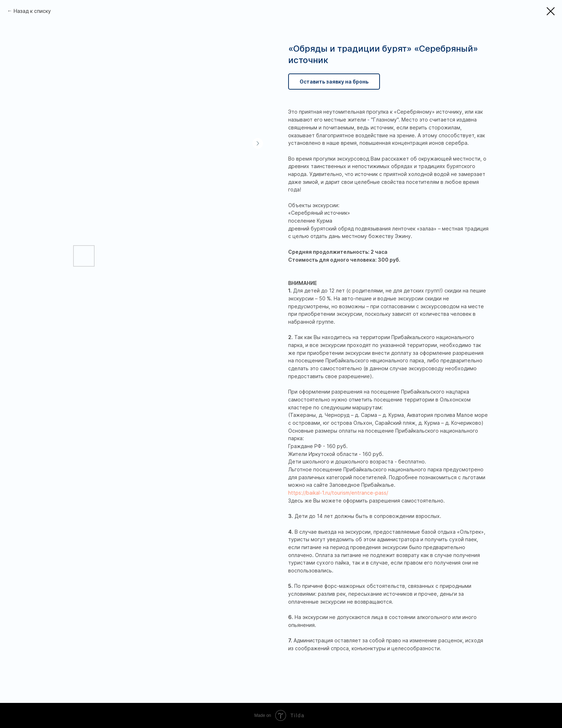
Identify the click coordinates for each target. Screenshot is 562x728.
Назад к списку (32, 11)
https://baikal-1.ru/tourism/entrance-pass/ (338, 493)
